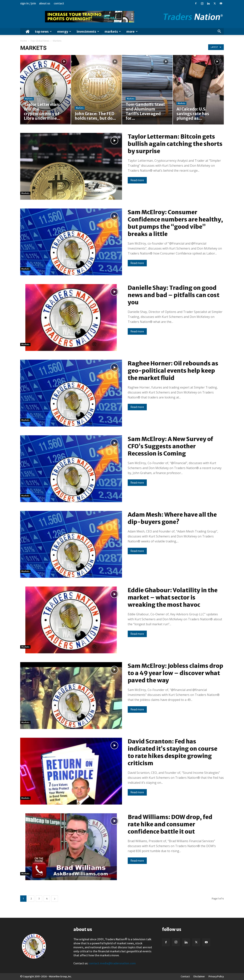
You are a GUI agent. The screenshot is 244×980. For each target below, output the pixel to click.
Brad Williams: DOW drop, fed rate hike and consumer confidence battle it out (170, 824)
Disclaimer (199, 976)
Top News (43, 32)
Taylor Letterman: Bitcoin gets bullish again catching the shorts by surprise (175, 144)
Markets (113, 32)
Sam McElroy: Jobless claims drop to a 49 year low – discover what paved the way (175, 673)
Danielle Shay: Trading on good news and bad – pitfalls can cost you (174, 295)
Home (24, 41)
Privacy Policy (216, 976)
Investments (88, 32)
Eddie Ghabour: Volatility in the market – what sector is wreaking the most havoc (173, 597)
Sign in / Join (28, 3)
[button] (219, 32)
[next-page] (55, 899)
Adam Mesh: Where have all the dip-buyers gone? (172, 518)
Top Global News (40, 41)
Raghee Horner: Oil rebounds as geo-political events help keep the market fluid (173, 371)
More (132, 32)
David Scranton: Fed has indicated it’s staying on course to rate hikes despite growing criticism (173, 752)
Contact (59, 3)
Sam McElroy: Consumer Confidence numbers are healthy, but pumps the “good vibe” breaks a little (175, 223)
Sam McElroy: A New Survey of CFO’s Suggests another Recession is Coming (170, 446)
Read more (137, 180)
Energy (64, 32)
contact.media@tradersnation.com (112, 963)
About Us (45, 3)
